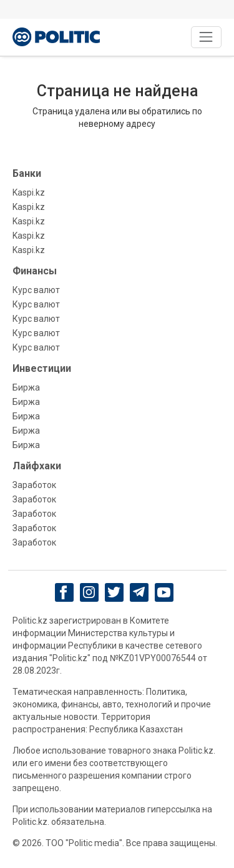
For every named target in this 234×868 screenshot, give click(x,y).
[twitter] (114, 592)
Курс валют (36, 290)
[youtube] (164, 592)
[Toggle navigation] (206, 37)
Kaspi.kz (29, 192)
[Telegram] (139, 592)
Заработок (34, 485)
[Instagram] (89, 592)
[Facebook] (64, 592)
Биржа (26, 387)
